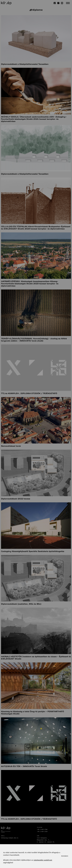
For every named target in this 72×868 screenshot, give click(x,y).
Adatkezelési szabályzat (43, 860)
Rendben (65, 856)
